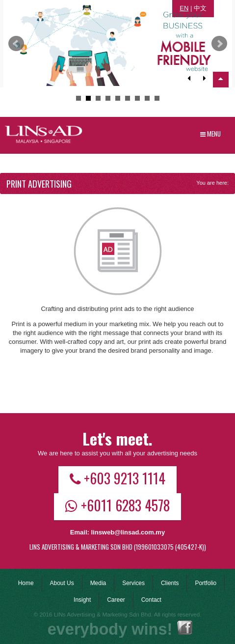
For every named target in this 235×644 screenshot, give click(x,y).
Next (219, 44)
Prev (16, 44)
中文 (200, 8)
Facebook (185, 628)
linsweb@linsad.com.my (128, 532)
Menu (210, 134)
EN (184, 8)
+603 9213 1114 (117, 478)
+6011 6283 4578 (117, 505)
